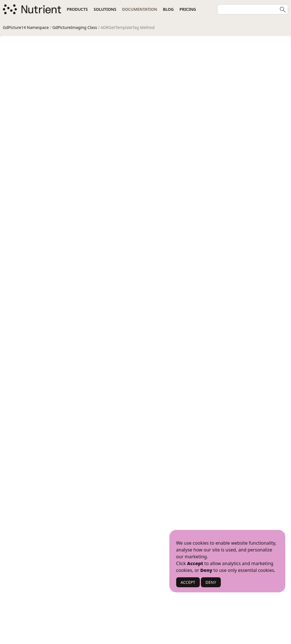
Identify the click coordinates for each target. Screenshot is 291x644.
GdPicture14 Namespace (26, 27)
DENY (211, 582)
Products (77, 9)
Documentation (140, 9)
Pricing (188, 9)
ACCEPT (188, 582)
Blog (168, 9)
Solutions (105, 9)
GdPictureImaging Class (75, 27)
